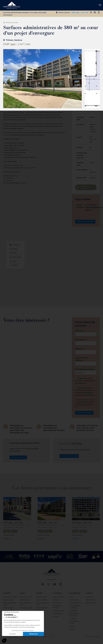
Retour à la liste (11, 23)
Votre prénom (81, 340)
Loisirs (13, 261)
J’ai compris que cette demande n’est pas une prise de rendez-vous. (85, 381)
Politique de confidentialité (30, 637)
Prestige (72, 629)
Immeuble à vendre (9, 611)
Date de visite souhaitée (84, 369)
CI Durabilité (73, 611)
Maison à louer (24, 600)
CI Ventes (72, 626)
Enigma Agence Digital (93, 637)
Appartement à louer (26, 597)
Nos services (75, 593)
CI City (71, 597)
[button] (100, 5)
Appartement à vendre (10, 597)
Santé (13, 253)
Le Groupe (57, 593)
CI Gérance (73, 618)
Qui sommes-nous (58, 597)
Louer (22, 593)
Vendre (39, 593)
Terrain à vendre (8, 608)
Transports (15, 245)
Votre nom (80, 331)
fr (51, 637)
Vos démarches (90, 600)
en (54, 637)
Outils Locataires (91, 603)
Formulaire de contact (85, 222)
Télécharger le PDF (18, 457)
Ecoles (13, 249)
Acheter (7, 593)
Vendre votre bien (42, 600)
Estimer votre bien (42, 597)
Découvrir (8, 539)
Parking (14, 265)
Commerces (15, 257)
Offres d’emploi (57, 613)
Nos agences (90, 597)
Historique (56, 600)
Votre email (80, 349)
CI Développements (75, 603)
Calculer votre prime (69, 456)
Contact (89, 593)
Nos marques (57, 603)
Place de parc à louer (26, 608)
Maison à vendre (8, 600)
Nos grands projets (58, 611)
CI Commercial (74, 600)
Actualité (55, 616)
